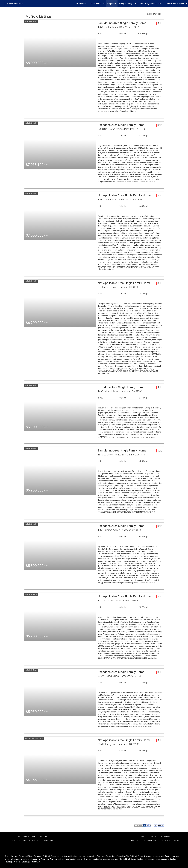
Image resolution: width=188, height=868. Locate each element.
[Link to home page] (3, 4)
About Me (139, 4)
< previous (138, 825)
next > (161, 825)
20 (155, 825)
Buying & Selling (125, 4)
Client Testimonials (97, 4)
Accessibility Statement (144, 841)
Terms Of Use (146, 837)
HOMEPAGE (81, 4)
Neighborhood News (154, 4)
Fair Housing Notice (169, 841)
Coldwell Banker (27, 837)
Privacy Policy (163, 837)
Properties (112, 4)
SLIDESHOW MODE (154, 14)
